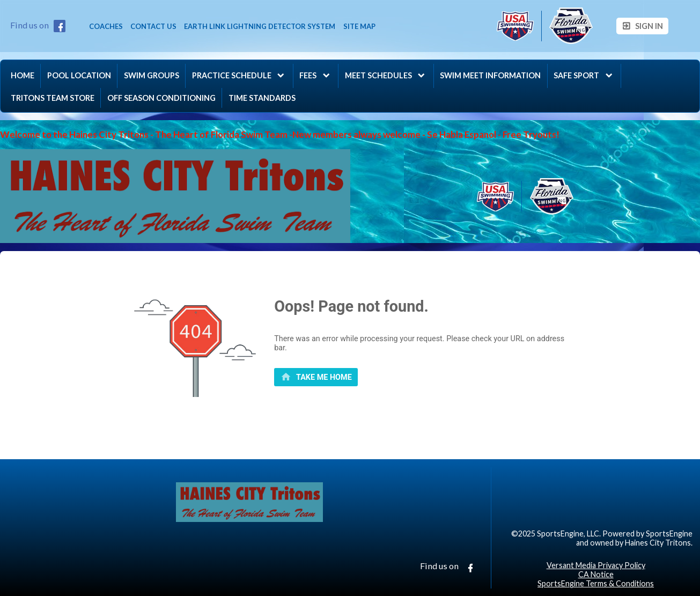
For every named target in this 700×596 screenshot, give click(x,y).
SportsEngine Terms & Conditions (596, 583)
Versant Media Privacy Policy (596, 565)
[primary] (316, 377)
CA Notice (596, 574)
